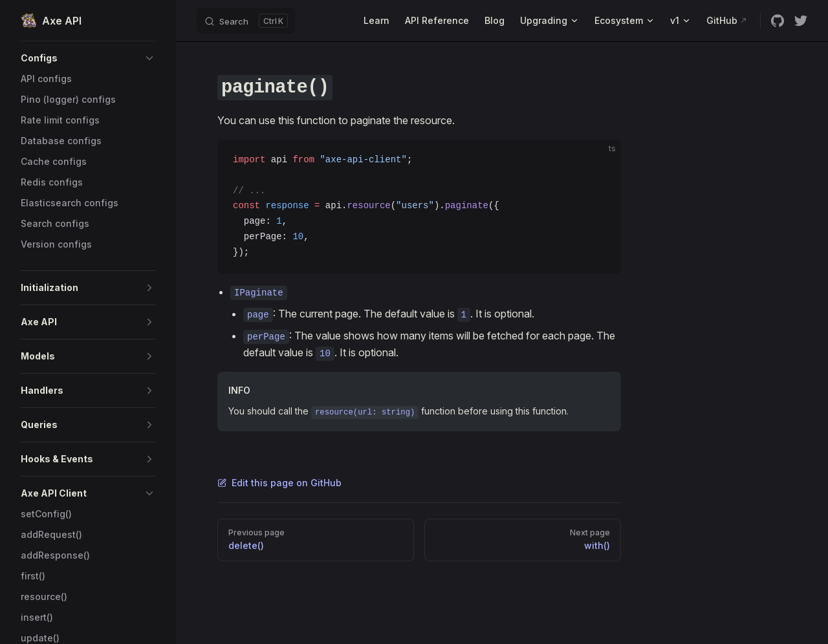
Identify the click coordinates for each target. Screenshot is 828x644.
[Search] (246, 21)
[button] (88, 58)
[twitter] (801, 21)
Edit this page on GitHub (279, 483)
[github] (778, 21)
